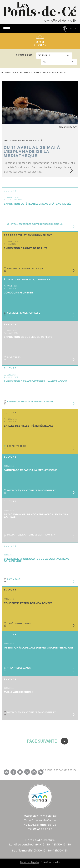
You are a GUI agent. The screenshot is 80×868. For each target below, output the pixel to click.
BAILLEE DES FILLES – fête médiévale (29, 426)
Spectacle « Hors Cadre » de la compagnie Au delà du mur (36, 560)
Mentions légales (30, 862)
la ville (16, 73)
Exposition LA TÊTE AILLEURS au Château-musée (38, 204)
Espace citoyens (40, 41)
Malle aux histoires (18, 692)
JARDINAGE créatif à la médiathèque (30, 470)
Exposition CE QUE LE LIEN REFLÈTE (28, 337)
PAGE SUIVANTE (47, 741)
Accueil (5, 73)
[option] (40, 129)
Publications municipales (39, 73)
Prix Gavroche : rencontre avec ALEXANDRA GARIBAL (36, 516)
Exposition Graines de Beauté (26, 248)
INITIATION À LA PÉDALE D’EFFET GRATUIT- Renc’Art (39, 648)
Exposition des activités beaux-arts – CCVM (35, 381)
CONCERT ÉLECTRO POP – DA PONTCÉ (28, 603)
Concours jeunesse (18, 293)
